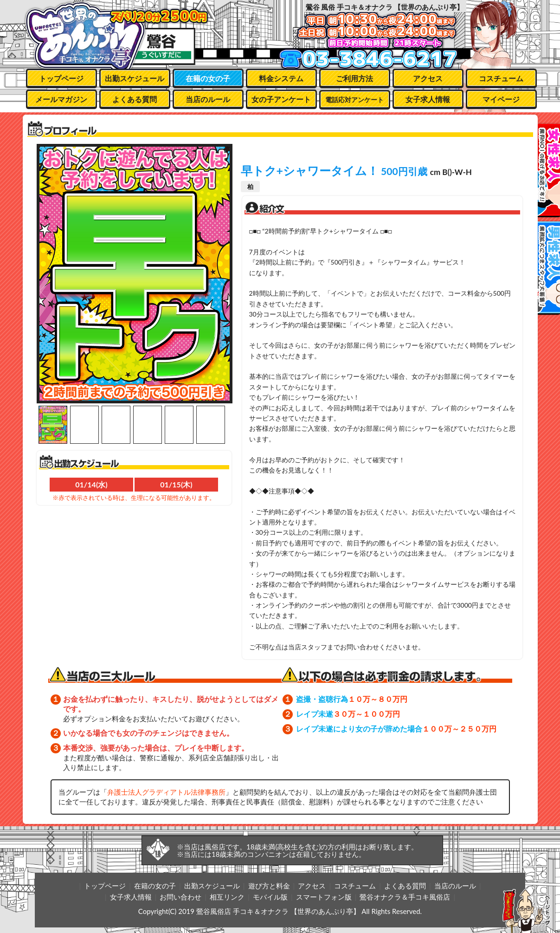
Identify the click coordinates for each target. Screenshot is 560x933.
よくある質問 (135, 99)
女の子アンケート (281, 99)
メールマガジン (61, 99)
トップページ (61, 78)
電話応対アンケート (354, 100)
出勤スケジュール (135, 78)
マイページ (501, 99)
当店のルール (208, 99)
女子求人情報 (428, 99)
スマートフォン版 (324, 897)
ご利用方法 (354, 78)
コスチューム (501, 78)
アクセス (428, 78)
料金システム (281, 78)
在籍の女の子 (208, 78)
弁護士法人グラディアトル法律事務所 (166, 792)
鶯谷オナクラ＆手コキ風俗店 (405, 897)
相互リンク (227, 897)
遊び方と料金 (269, 886)
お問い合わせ (180, 897)
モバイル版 (270, 897)
